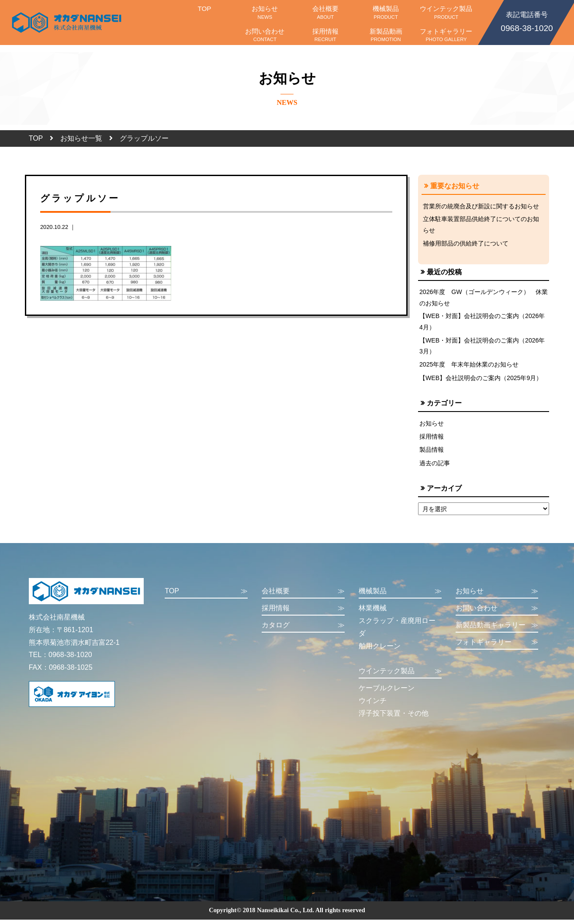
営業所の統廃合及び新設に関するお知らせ (481, 206)
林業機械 (373, 612)
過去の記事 (435, 467)
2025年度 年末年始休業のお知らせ (469, 367)
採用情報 (325, 35)
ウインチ (373, 704)
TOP (204, 12)
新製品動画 (386, 35)
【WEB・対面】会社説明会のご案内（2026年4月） (482, 323)
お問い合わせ (265, 35)
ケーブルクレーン (387, 692)
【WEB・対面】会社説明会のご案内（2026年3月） (482, 348)
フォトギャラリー (446, 35)
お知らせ (265, 12)
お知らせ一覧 (81, 138)
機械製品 (386, 12)
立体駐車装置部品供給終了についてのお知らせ (481, 225)
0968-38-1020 (527, 21)
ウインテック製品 (446, 12)
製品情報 (432, 453)
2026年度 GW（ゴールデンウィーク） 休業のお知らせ (481, 299)
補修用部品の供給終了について (466, 244)
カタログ (303, 629)
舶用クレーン (380, 650)
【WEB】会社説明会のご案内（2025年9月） (481, 381)
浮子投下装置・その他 (394, 717)
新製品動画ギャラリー (497, 629)
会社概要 (325, 12)
